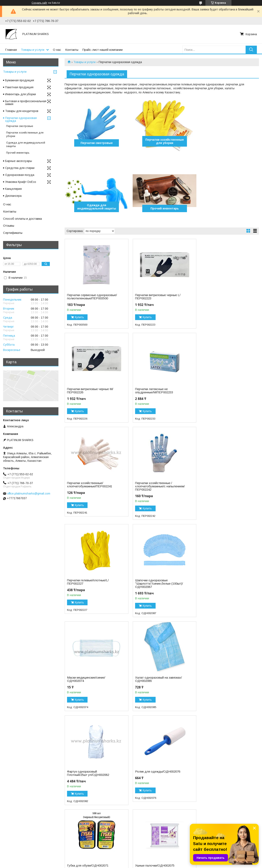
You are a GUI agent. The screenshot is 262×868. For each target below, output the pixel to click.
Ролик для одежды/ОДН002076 (222, 587)
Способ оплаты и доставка (22, 219)
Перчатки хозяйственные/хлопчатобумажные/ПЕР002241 (156, 394)
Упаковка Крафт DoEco (21, 182)
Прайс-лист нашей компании (103, 50)
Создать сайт (39, 3)
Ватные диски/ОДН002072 (218, 681)
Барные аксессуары (19, 161)
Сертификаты (13, 233)
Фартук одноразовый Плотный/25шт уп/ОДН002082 (154, 588)
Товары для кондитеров (22, 111)
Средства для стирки (20, 168)
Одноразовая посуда (20, 175)
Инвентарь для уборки (21, 94)
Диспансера (13, 196)
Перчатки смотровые (96, 143)
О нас (57, 50)
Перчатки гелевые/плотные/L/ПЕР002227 (88, 491)
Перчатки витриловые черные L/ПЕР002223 (156, 297)
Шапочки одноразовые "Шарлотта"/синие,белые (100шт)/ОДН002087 (157, 493)
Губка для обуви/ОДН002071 (88, 681)
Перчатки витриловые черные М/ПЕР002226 (222, 297)
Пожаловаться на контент (144, 864)
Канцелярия (13, 189)
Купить (79, 320)
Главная (11, 50)
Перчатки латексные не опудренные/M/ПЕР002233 (86, 394)
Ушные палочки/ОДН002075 (153, 681)
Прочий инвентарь (96, 208)
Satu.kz (149, 860)
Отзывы (9, 226)
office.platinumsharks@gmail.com (29, 493)
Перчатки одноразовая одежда (21, 119)
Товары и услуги (33, 50)
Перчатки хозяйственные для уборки (162, 141)
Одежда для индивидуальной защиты (228, 141)
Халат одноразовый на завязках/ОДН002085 (90, 588)
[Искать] (251, 50)
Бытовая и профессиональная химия (26, 103)
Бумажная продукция (20, 80)
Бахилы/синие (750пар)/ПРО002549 (84, 773)
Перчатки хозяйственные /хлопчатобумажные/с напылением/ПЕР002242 (218, 396)
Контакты (72, 50)
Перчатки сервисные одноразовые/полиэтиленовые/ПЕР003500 (89, 298)
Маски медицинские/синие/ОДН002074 (218, 491)
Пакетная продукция (19, 87)
